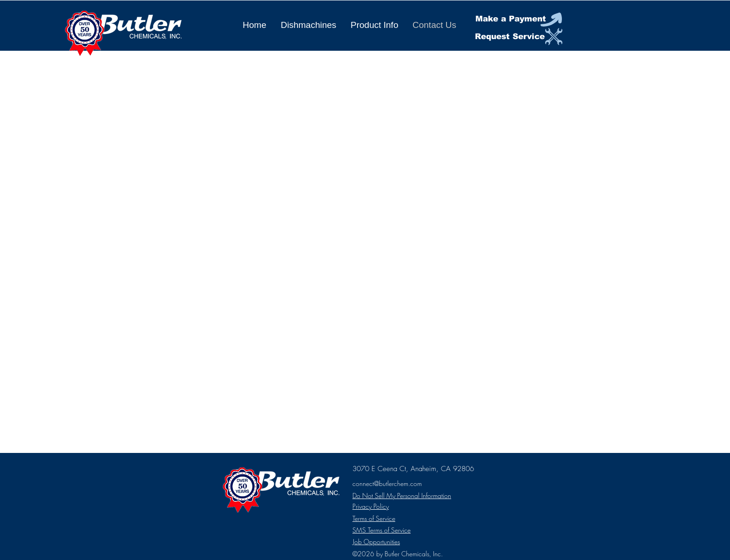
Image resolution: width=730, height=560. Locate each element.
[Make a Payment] (519, 19)
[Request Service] (519, 37)
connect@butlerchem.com (387, 483)
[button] (308, 25)
